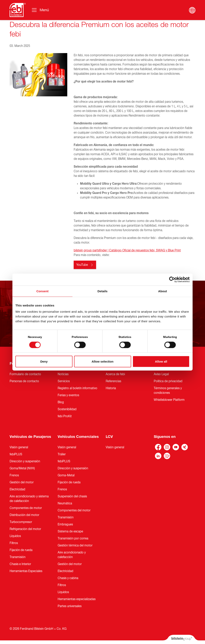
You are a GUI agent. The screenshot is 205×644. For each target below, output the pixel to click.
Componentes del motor (74, 510)
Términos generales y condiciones (168, 391)
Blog (61, 402)
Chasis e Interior (20, 564)
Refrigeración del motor (25, 529)
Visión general (19, 447)
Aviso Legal (161, 374)
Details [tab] (102, 291)
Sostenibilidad (67, 409)
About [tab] (163, 291)
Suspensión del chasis (72, 496)
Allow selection (102, 361)
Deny (44, 361)
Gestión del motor (22, 482)
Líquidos (15, 536)
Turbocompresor (21, 522)
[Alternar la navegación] (40, 10)
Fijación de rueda (21, 550)
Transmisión (18, 557)
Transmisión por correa (73, 538)
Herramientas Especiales (26, 571)
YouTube (82, 265)
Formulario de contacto (25, 374)
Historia (111, 388)
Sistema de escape (70, 531)
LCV (109, 437)
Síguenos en (165, 437)
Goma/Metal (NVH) (22, 468)
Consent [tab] (43, 291)
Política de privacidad (168, 381)
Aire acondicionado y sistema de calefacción (29, 499)
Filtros (14, 543)
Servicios (64, 381)
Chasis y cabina (68, 578)
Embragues (65, 524)
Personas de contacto (24, 381)
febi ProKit (65, 416)
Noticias (63, 374)
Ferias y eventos (68, 395)
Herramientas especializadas (77, 599)
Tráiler (62, 454)
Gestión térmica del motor (75, 545)
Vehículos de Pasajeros (30, 437)
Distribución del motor (24, 515)
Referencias (113, 381)
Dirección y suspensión (25, 461)
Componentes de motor (26, 508)
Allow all (161, 361)
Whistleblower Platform (169, 400)
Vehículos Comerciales (78, 437)
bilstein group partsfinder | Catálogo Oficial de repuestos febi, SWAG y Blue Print (127, 250)
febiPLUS (16, 454)
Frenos (14, 475)
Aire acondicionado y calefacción (72, 555)
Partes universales (70, 606)
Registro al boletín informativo (77, 388)
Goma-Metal (66, 475)
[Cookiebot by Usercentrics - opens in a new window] (172, 279)
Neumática (65, 503)
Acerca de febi (115, 374)
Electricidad (17, 489)
